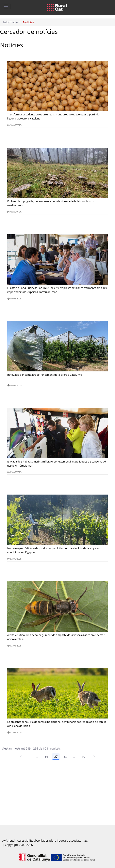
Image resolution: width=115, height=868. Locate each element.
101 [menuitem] (84, 757)
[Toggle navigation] (6, 6)
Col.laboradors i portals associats (59, 841)
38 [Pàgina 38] (65, 757)
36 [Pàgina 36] (46, 757)
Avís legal (9, 841)
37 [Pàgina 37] (56, 757)
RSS (85, 841)
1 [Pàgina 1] (29, 757)
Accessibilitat (26, 841)
